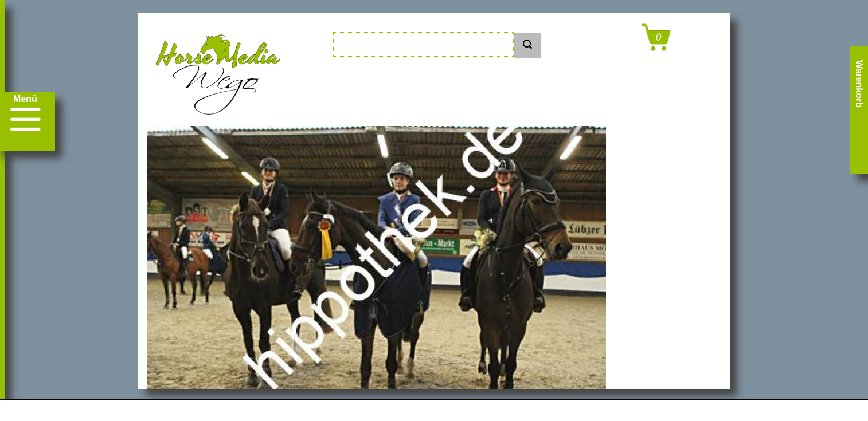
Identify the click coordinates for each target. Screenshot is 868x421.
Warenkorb (859, 84)
